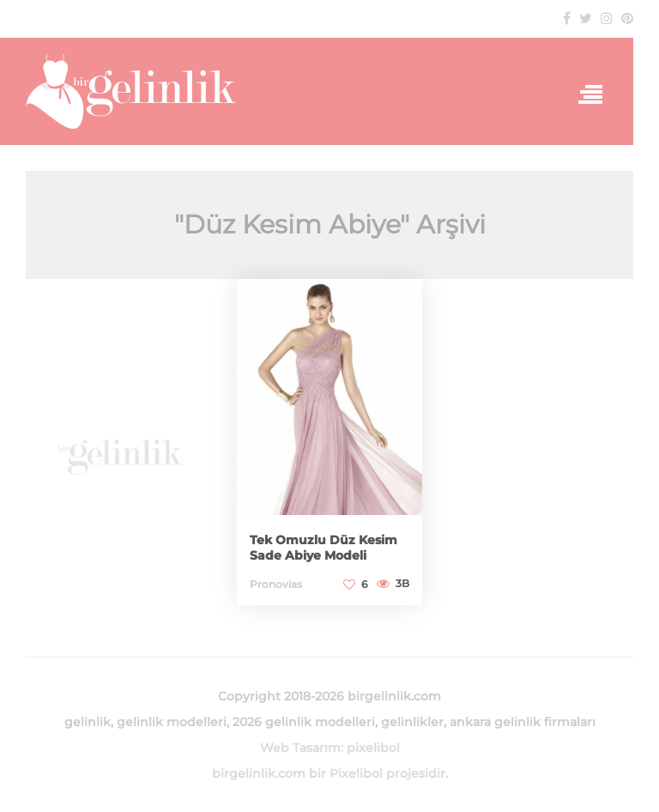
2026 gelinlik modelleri (304, 722)
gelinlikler (412, 722)
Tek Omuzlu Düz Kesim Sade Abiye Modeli (323, 548)
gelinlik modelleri (172, 722)
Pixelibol (356, 773)
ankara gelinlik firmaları (523, 722)
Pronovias (276, 584)
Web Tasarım (300, 748)
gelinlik (88, 722)
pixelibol (373, 748)
